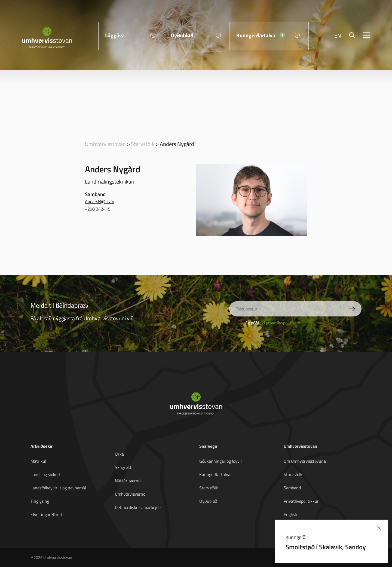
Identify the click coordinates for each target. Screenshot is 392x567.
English (290, 514)
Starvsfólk (143, 144)
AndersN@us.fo (99, 202)
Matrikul (38, 461)
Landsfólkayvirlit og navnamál (58, 488)
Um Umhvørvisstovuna (305, 461)
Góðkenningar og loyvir (221, 461)
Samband (292, 488)
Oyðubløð (208, 501)
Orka (119, 454)
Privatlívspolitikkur (301, 501)
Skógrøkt (123, 467)
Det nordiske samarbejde (138, 507)
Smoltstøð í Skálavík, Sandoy (326, 547)
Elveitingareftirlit (46, 514)
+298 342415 (98, 209)
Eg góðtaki (268, 323)
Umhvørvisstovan (105, 144)
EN (338, 35)
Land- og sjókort (46, 474)
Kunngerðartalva (215, 474)
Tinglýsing (40, 501)
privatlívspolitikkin (283, 323)
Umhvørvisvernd (130, 494)
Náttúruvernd (128, 481)
